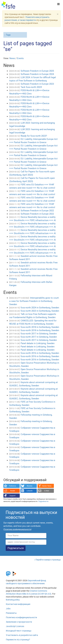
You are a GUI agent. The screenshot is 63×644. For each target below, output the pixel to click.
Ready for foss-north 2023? (34, 136)
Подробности (43, 501)
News (12, 58)
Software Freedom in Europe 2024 (37, 74)
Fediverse (12, 486)
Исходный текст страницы (19, 631)
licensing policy (13, 600)
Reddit (13, 491)
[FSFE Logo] (8, 5)
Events (20, 58)
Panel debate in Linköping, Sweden (38, 343)
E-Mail (47, 491)
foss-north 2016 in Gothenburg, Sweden (40, 353)
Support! (13, 496)
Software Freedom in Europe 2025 (37, 71)
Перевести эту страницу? (18, 640)
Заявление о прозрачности (19, 622)
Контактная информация (18, 604)
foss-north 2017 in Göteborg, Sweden (39, 334)
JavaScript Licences (15, 626)
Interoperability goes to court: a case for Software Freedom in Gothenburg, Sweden (34, 301)
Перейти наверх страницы (48, 560)
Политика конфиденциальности (21, 617)
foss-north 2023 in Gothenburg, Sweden (40, 311)
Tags (8, 35)
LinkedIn (30, 491)
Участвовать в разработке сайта (22, 635)
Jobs (8, 609)
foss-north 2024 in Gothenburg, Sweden (40, 308)
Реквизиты (11, 613)
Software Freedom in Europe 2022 (37, 211)
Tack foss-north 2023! (31, 87)
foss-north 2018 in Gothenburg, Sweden (40, 327)
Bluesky (30, 486)
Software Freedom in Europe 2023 (37, 84)
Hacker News (47, 486)
